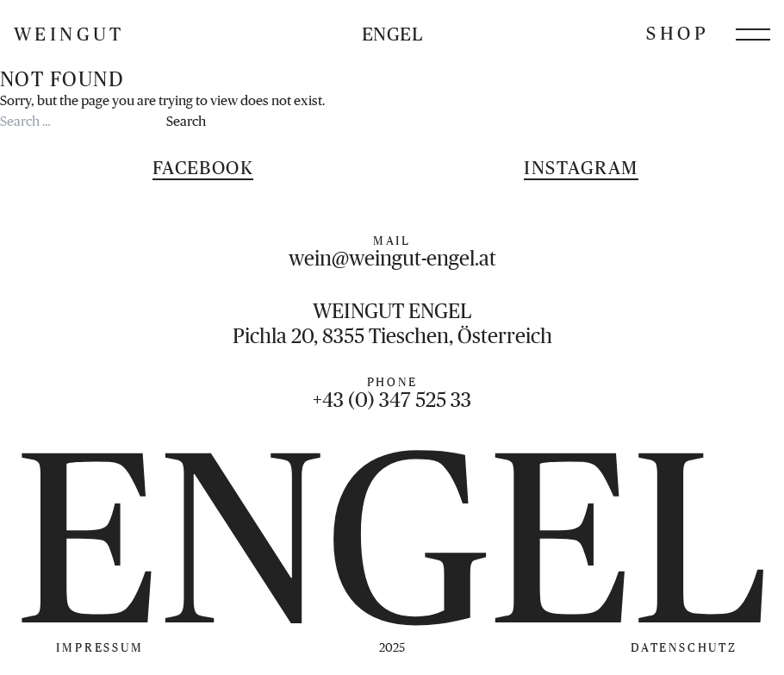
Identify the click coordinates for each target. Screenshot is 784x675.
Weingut (69, 34)
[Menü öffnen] (753, 34)
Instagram (581, 168)
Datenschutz (684, 647)
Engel (392, 34)
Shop (677, 33)
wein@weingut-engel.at (392, 258)
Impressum (100, 647)
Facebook (203, 168)
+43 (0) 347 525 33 (392, 400)
